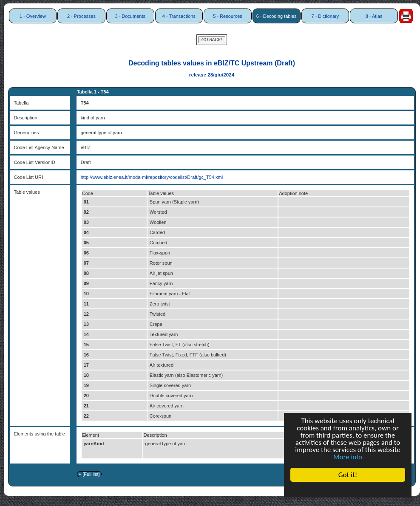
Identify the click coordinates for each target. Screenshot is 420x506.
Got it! (348, 475)
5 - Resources (227, 16)
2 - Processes (81, 16)
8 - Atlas (374, 16)
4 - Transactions (179, 16)
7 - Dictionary (325, 16)
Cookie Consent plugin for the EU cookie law (348, 489)
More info (348, 457)
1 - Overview (33, 16)
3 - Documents (130, 16)
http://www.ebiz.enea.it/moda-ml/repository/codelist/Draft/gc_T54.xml (152, 177)
